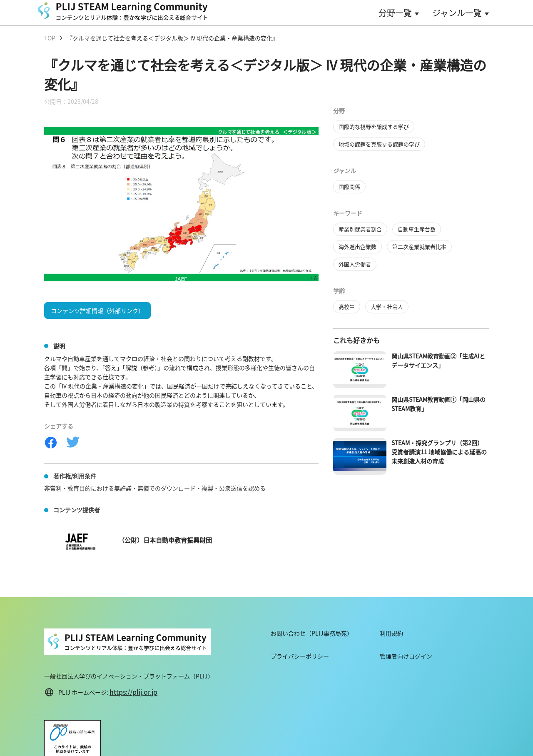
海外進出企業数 (357, 247)
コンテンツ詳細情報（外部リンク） (97, 310)
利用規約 (391, 633)
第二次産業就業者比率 (419, 247)
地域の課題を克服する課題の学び (379, 144)
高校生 (347, 307)
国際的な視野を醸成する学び (374, 126)
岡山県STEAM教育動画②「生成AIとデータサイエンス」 (438, 360)
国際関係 (349, 186)
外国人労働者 (355, 264)
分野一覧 (395, 13)
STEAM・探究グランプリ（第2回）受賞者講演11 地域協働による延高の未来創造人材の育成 (439, 452)
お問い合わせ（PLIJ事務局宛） (312, 633)
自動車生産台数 (417, 229)
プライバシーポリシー (300, 656)
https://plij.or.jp (133, 692)
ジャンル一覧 (457, 13)
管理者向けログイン (406, 656)
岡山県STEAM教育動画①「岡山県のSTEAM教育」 (438, 404)
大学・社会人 (387, 307)
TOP (50, 38)
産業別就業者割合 (360, 229)
